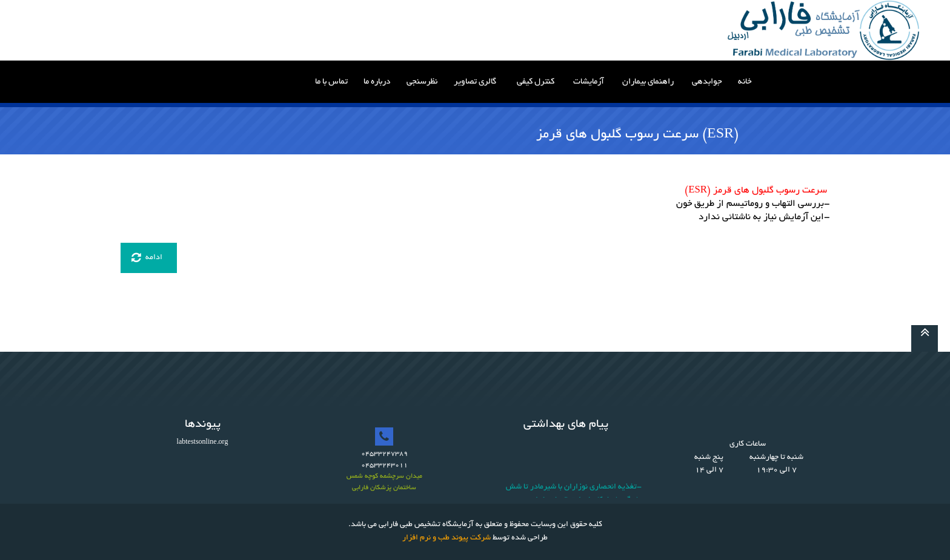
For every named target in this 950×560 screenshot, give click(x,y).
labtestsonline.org (203, 443)
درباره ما (377, 82)
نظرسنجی (422, 82)
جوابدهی (707, 82)
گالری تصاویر (475, 82)
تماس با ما (331, 82)
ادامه (147, 258)
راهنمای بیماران (648, 82)
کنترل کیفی (536, 82)
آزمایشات (589, 82)
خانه (745, 82)
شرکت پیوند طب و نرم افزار (447, 538)
